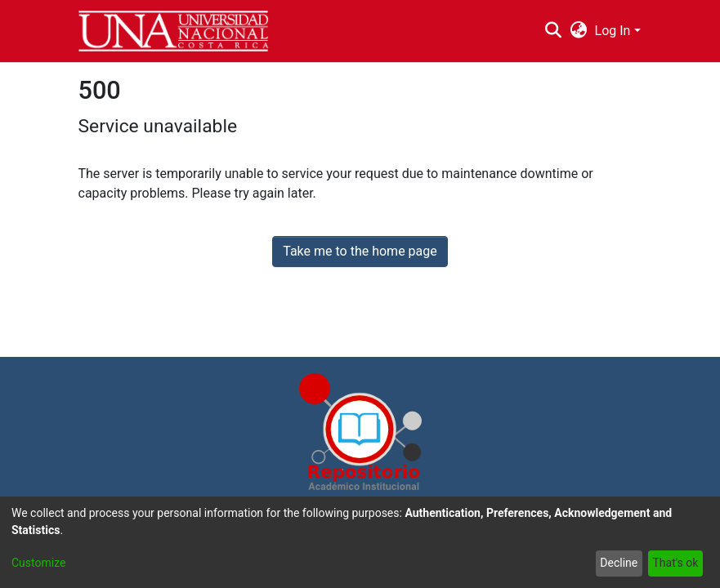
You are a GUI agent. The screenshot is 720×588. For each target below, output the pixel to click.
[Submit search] (554, 31)
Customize (38, 563)
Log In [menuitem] (613, 31)
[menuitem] (578, 31)
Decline (619, 563)
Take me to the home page (360, 251)
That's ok (675, 563)
